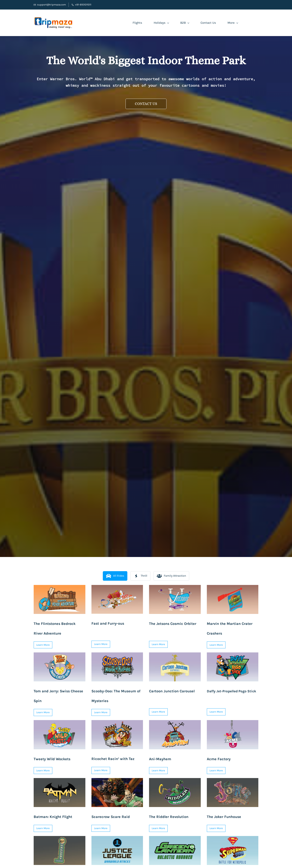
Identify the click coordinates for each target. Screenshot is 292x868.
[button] (146, 104)
